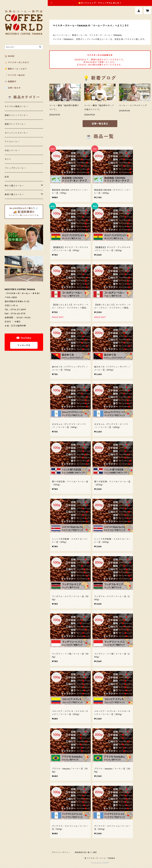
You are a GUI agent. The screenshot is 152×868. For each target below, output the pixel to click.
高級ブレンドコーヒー (15, 124)
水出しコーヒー (12, 150)
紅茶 (7, 177)
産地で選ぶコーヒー (14, 194)
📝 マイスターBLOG (15, 75)
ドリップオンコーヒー (15, 168)
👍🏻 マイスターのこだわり (17, 62)
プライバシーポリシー (61, 852)
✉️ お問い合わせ (13, 88)
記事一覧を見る (100, 124)
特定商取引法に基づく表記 (86, 852)
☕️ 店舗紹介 (10, 81)
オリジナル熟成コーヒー (16, 106)
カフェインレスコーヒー (16, 133)
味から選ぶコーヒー (14, 186)
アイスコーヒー (12, 142)
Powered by (100, 863)
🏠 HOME (10, 56)
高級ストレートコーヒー (16, 115)
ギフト (8, 159)
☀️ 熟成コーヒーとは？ (16, 69)
